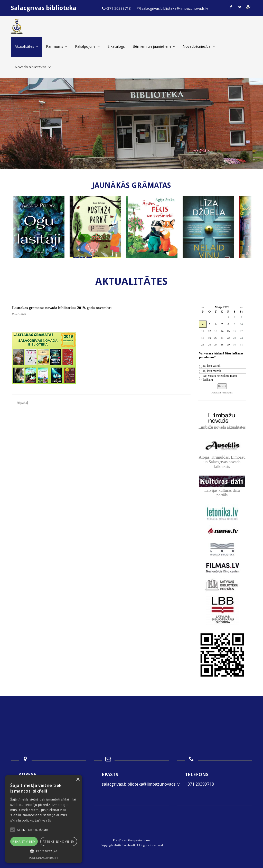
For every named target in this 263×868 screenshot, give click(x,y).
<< (203, 307)
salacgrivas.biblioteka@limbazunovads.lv (141, 784)
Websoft (129, 845)
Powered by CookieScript (44, 858)
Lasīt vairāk (43, 820)
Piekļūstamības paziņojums (132, 840)
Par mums (57, 46)
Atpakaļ (22, 403)
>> (241, 307)
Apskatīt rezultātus (222, 392)
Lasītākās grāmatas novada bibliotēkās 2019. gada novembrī (62, 308)
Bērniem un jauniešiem (154, 46)
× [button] (78, 780)
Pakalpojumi (87, 46)
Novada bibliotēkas (33, 67)
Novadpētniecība (199, 46)
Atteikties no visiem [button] (59, 841)
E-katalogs (116, 46)
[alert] (44, 819)
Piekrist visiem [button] (24, 841)
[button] (44, 851)
